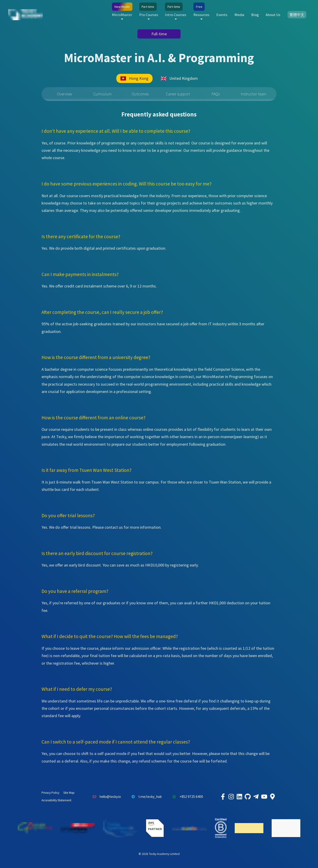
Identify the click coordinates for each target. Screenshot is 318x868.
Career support (178, 94)
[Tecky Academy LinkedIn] (239, 797)
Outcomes (140, 94)
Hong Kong (134, 78)
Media (239, 15)
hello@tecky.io (106, 797)
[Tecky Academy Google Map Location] (272, 797)
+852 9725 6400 (187, 797)
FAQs (216, 94)
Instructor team (253, 94)
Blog (255, 15)
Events (222, 15)
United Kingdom (179, 78)
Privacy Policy (50, 793)
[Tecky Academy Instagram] (231, 797)
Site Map (69, 793)
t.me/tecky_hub (146, 797)
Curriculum (102, 94)
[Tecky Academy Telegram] (256, 797)
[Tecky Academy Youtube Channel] (264, 797)
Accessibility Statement (56, 800)
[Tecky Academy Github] (248, 797)
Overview (64, 94)
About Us (273, 15)
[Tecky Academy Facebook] (223, 797)
